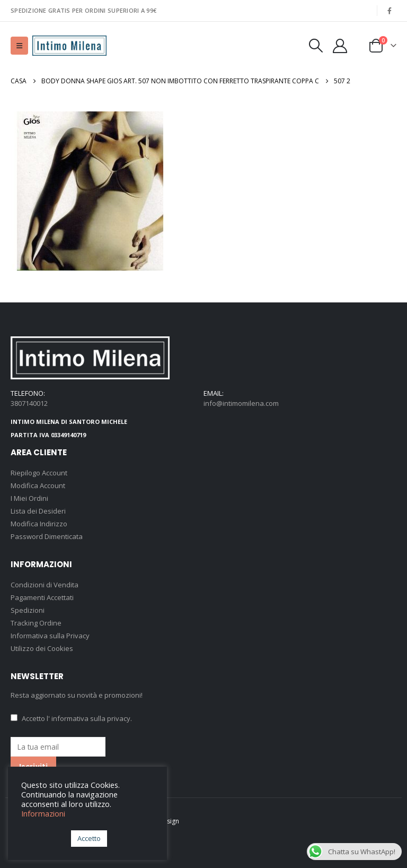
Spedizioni (28, 610)
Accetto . (71, 718)
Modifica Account (38, 485)
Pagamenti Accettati (42, 597)
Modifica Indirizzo (39, 524)
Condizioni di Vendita (45, 585)
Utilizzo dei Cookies (42, 648)
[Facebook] (390, 11)
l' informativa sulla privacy (89, 718)
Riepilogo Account (39, 473)
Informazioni (43, 813)
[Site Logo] (69, 46)
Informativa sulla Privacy (50, 636)
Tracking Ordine (36, 623)
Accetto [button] (89, 838)
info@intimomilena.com (241, 403)
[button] (19, 46)
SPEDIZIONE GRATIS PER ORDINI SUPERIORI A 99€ (83, 10)
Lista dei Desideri (38, 511)
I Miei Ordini (29, 498)
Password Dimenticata (47, 536)
